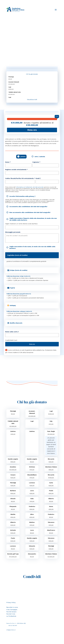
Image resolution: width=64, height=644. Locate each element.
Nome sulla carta (12, 332)
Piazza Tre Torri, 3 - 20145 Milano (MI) (16, 623)
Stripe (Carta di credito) (19, 270)
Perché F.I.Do (11, 614)
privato (23, 157)
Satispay (13, 305)
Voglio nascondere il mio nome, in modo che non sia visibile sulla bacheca (32, 247)
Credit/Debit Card (11, 340)
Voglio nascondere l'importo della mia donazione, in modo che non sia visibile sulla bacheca (33, 219)
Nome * (8, 162)
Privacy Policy (11, 602)
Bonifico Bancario (16, 323)
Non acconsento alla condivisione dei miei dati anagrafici (30, 212)
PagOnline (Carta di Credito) (17, 255)
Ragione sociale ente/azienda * (16, 170)
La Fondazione (11, 616)
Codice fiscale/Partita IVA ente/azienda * (20, 178)
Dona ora (32, 344)
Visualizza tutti (32, 99)
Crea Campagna (12, 610)
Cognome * (36, 162)
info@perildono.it (11, 630)
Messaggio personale (13, 232)
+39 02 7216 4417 (13, 626)
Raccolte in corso (12, 607)
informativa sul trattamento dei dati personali (30, 187)
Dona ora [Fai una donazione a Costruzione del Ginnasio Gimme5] (32, 130)
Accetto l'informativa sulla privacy (22, 196)
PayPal (12, 288)
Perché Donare (11, 612)
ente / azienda (40, 157)
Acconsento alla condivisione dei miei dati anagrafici (28, 207)
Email (38, 178)
